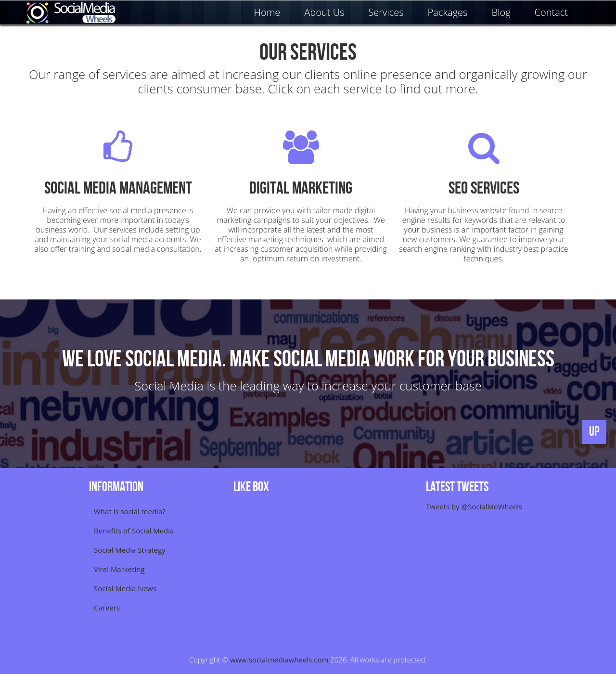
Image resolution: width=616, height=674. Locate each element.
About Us (324, 12)
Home (267, 12)
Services (386, 12)
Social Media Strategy (130, 550)
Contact (551, 12)
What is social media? (130, 511)
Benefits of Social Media (134, 531)
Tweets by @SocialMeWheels (474, 506)
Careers (107, 608)
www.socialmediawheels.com (279, 660)
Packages (448, 12)
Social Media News (125, 588)
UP (594, 432)
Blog (501, 12)
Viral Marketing (119, 569)
